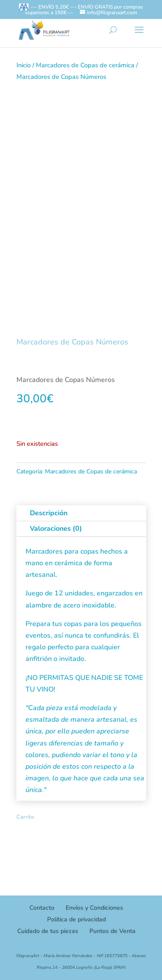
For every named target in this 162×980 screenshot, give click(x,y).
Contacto (42, 908)
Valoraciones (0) (56, 529)
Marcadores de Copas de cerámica (85, 65)
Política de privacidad (76, 919)
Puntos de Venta (113, 931)
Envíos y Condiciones (94, 908)
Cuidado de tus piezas (48, 931)
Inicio (24, 65)
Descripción (49, 513)
